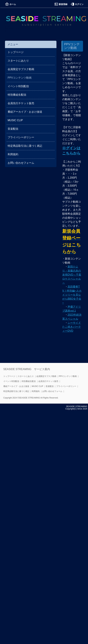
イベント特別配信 (18, 86)
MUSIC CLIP (15, 120)
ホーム (11, 4)
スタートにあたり (18, 61)
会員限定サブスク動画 (21, 69)
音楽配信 (13, 129)
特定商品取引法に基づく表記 (25, 146)
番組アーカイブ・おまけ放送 (25, 112)
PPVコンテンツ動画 (68, 376)
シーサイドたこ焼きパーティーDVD (72, 327)
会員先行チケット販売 (21, 103)
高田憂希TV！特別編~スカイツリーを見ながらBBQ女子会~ (72, 295)
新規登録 (61, 4)
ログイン (77, 4)
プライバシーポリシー (21, 137)
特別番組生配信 (17, 95)
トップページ (16, 52)
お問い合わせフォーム (21, 163)
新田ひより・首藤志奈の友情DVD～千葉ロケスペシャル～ (72, 275)
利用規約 (13, 154)
